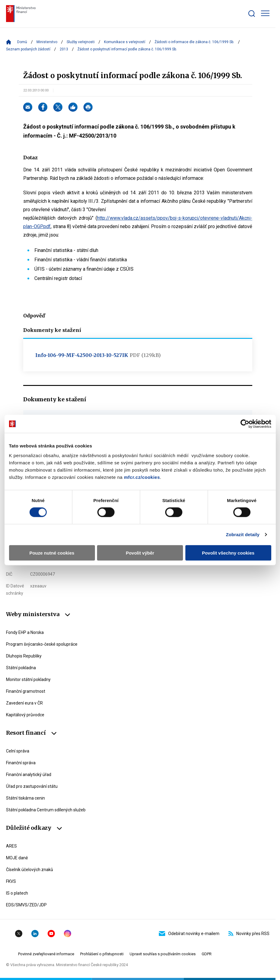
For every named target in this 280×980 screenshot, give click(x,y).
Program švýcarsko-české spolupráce (42, 644)
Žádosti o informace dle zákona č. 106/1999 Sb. (194, 42)
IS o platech (17, 893)
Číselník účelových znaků (30, 870)
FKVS (11, 881)
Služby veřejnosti (81, 42)
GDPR (207, 954)
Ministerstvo (47, 42)
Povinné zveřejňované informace (46, 954)
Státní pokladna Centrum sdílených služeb (46, 810)
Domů (22, 42)
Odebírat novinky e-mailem (189, 934)
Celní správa (18, 751)
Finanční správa (21, 763)
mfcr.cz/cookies (142, 477)
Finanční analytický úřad (29, 775)
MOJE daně (17, 858)
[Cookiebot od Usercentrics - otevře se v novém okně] (245, 424)
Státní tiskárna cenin (25, 798)
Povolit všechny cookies (228, 553)
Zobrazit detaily (243, 535)
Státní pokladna (21, 668)
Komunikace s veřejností (125, 42)
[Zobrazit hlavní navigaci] (265, 13)
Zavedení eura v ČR (24, 703)
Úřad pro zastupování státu (32, 786)
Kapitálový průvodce (25, 715)
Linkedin (35, 934)
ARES (11, 846)
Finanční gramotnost (26, 691)
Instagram (68, 934)
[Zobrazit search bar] (252, 14)
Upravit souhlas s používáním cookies (163, 954)
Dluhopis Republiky (24, 656)
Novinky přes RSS (249, 934)
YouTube (51, 934)
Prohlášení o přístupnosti (102, 954)
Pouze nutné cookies (52, 553)
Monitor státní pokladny (28, 679)
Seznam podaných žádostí (28, 49)
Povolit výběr (140, 553)
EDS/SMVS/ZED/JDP (26, 905)
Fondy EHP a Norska (25, 632)
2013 (64, 49)
